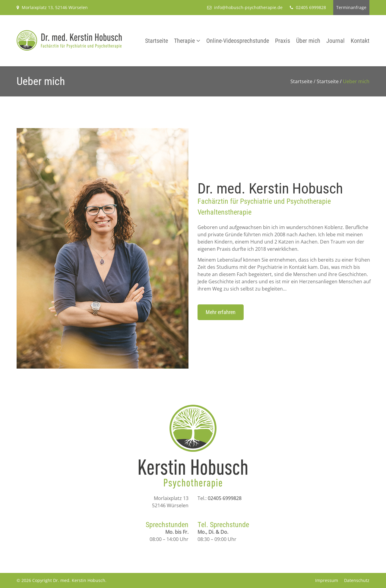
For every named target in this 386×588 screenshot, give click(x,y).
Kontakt (360, 41)
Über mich (308, 41)
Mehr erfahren (221, 312)
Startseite (157, 41)
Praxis (283, 41)
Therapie (184, 41)
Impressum (327, 580)
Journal (335, 41)
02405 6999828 (225, 498)
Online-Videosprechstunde (238, 41)
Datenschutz (357, 580)
